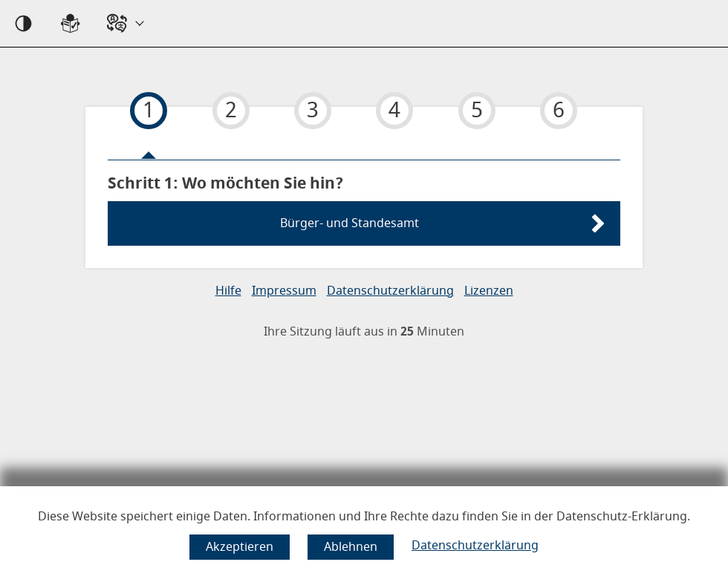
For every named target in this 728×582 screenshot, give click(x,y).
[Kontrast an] (23, 23)
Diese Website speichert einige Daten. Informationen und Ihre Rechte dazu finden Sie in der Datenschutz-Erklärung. (364, 517)
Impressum (284, 291)
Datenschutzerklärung (475, 546)
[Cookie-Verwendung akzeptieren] (240, 547)
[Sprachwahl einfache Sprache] (70, 23)
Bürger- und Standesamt (350, 223)
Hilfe (228, 291)
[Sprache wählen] (124, 23)
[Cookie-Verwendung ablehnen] (351, 547)
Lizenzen (489, 291)
